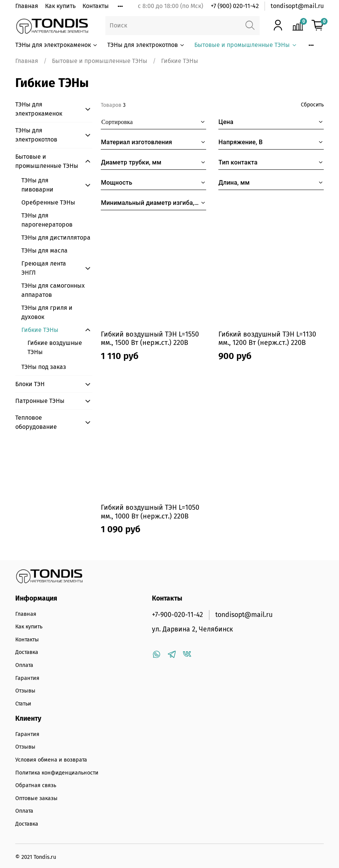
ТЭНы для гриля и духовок (47, 312)
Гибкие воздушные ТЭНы (55, 347)
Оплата (24, 665)
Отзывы (25, 691)
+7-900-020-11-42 (178, 615)
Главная (27, 6)
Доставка (27, 652)
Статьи (23, 704)
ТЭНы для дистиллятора (56, 238)
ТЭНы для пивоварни (37, 185)
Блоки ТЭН (30, 384)
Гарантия (27, 678)
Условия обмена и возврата (51, 760)
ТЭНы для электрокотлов (146, 45)
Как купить (60, 6)
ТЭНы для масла (44, 250)
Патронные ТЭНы (40, 401)
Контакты (96, 6)
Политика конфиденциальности (57, 773)
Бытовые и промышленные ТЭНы (246, 45)
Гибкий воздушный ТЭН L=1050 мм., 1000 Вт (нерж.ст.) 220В (150, 512)
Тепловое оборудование (36, 422)
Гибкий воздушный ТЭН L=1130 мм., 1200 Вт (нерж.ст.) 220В (267, 339)
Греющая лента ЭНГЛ (44, 268)
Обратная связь (36, 785)
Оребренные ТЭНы (48, 202)
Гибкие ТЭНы (40, 330)
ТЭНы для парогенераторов (47, 220)
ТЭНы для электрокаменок (57, 45)
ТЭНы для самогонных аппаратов (53, 290)
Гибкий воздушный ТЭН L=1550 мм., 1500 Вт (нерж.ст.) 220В (150, 339)
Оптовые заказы (36, 798)
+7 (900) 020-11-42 (235, 6)
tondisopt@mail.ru (297, 6)
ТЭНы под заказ (44, 367)
